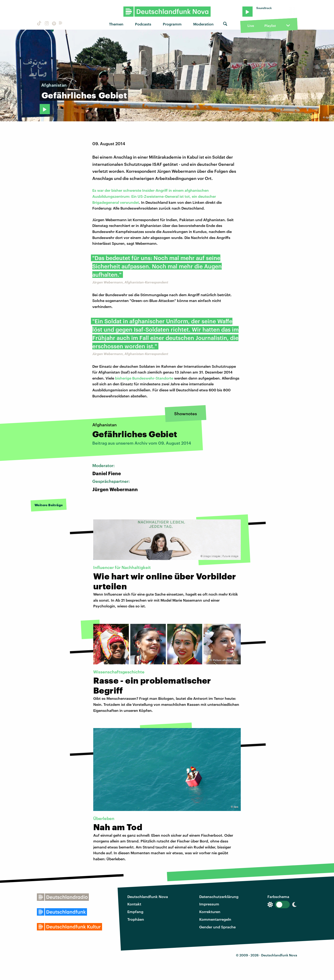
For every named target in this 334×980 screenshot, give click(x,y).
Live (251, 26)
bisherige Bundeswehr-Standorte (144, 378)
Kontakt (134, 904)
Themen (116, 24)
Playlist (270, 26)
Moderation (203, 24)
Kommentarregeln (215, 919)
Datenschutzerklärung (219, 897)
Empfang (135, 912)
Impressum (209, 904)
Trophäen (136, 919)
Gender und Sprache (217, 927)
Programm (172, 24)
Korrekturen (210, 912)
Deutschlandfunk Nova (148, 897)
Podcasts (143, 24)
